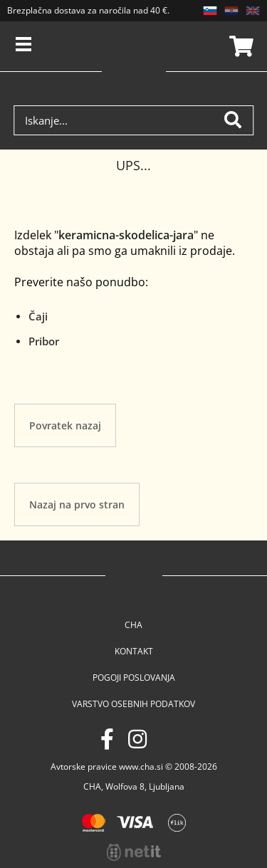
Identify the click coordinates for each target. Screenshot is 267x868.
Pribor (44, 341)
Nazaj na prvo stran (77, 504)
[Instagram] (137, 739)
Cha (133, 625)
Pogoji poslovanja (134, 678)
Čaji (38, 316)
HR (231, 11)
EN (253, 11)
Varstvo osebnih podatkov (133, 704)
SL (210, 11)
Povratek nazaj (65, 425)
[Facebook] (107, 739)
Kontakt (134, 651)
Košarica (239, 46)
